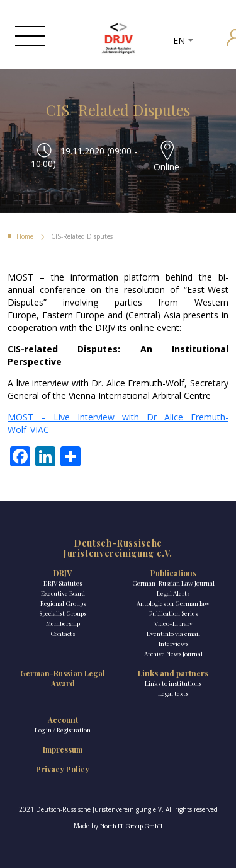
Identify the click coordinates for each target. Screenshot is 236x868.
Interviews (173, 644)
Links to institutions (173, 683)
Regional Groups (63, 603)
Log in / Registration (63, 730)
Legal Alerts (173, 593)
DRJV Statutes (63, 583)
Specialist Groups (63, 613)
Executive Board (63, 593)
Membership (63, 623)
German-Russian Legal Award (63, 678)
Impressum (63, 749)
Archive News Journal (173, 654)
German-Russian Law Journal (173, 583)
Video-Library (173, 623)
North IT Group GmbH (131, 826)
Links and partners (173, 673)
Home (25, 236)
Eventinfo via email (173, 634)
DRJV (63, 573)
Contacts (63, 634)
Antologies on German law (173, 603)
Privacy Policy (63, 769)
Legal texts (173, 693)
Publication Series (173, 613)
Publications (173, 573)
